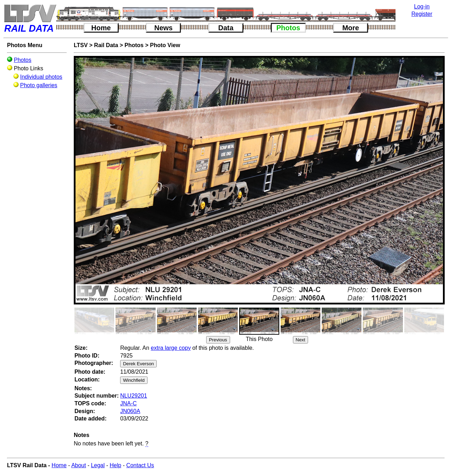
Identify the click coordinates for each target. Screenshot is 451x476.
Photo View (165, 45)
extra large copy (171, 348)
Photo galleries (39, 85)
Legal (98, 465)
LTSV (81, 45)
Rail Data (106, 45)
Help (115, 465)
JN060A (130, 411)
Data (226, 28)
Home (101, 28)
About (79, 465)
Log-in (422, 7)
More (351, 28)
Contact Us (140, 465)
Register (422, 14)
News (163, 28)
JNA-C (128, 403)
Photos (288, 28)
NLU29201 (134, 396)
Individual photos (41, 77)
